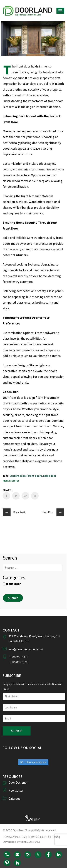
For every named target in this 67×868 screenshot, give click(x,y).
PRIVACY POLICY (14, 837)
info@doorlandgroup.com (26, 649)
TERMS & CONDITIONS (43, 837)
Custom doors (18, 476)
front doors (35, 476)
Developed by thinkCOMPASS (21, 842)
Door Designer (18, 782)
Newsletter (16, 790)
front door (12, 584)
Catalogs (14, 798)
